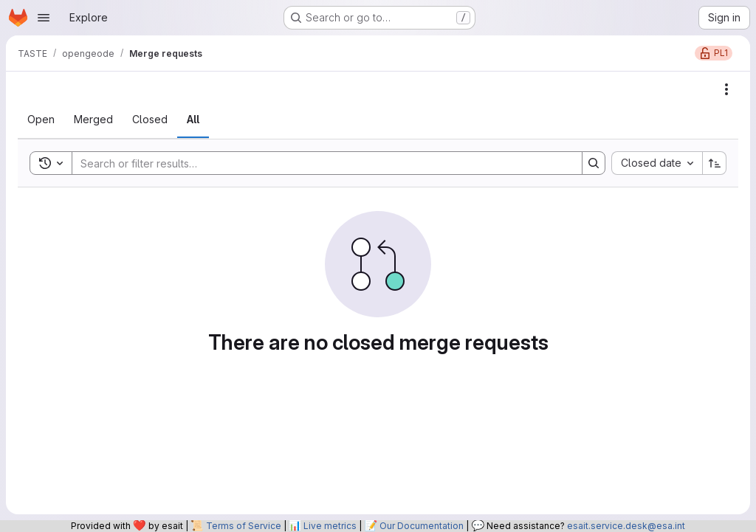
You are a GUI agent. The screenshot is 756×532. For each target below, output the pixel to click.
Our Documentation (422, 526)
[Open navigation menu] (44, 18)
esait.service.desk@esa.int (626, 526)
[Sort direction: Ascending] (715, 163)
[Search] (320, 163)
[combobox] (657, 163)
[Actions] (726, 89)
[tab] (41, 120)
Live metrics (330, 526)
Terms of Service (244, 526)
